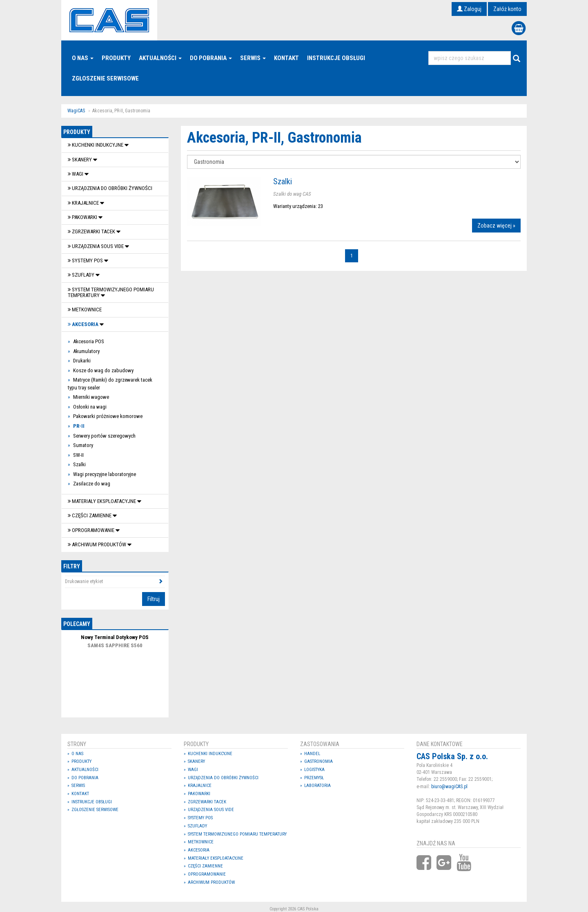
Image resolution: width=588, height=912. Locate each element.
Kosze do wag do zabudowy (103, 370)
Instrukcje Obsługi (336, 58)
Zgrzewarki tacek (92, 231)
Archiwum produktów (98, 544)
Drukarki (82, 361)
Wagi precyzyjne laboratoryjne (105, 474)
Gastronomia (318, 761)
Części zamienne (90, 515)
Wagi (76, 174)
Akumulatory (86, 351)
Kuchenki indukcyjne (96, 145)
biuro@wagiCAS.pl (449, 787)
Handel (312, 754)
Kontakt (286, 58)
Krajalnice (84, 203)
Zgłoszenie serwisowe (105, 78)
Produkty (116, 58)
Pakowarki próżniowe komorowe (108, 416)
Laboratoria (317, 786)
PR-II (79, 426)
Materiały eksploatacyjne (102, 501)
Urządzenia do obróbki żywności (110, 188)
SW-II (78, 455)
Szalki (79, 464)
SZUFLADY (82, 275)
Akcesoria (84, 324)
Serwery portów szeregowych (104, 436)
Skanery (80, 160)
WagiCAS (76, 111)
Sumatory (83, 445)
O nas (83, 58)
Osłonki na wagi (90, 407)
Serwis (253, 58)
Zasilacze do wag (92, 484)
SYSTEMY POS (86, 260)
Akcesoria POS (89, 341)
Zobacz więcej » (496, 226)
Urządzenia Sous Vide (96, 246)
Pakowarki (83, 217)
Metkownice (85, 310)
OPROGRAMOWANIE (92, 530)
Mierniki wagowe (91, 397)
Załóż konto (507, 9)
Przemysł (314, 778)
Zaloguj (469, 9)
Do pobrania (211, 58)
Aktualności (160, 58)
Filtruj (154, 599)
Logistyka (314, 770)
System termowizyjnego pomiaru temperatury (111, 292)
